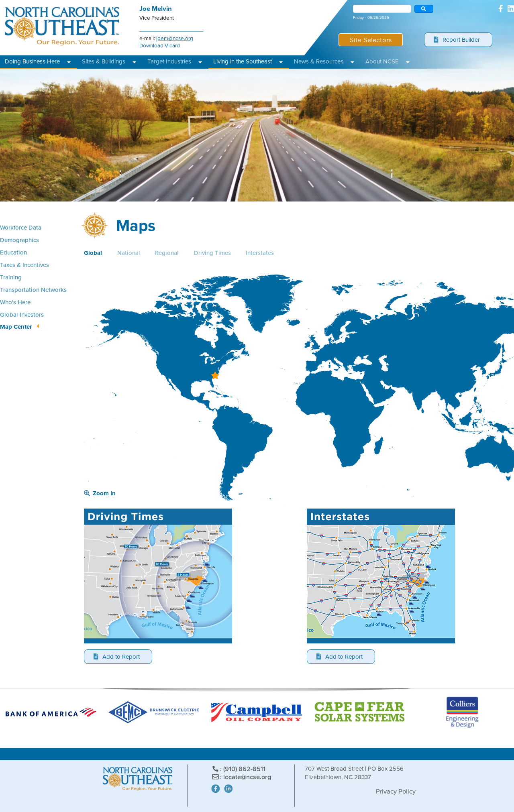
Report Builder (457, 40)
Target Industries (169, 61)
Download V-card (160, 45)
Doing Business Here (32, 61)
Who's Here (15, 302)
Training (11, 277)
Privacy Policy (396, 791)
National (129, 253)
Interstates (260, 253)
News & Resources (319, 61)
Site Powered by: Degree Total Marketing (334, 790)
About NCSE (382, 61)
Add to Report (117, 657)
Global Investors (22, 314)
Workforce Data (21, 227)
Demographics (19, 240)
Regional (167, 253)
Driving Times (212, 253)
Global (93, 253)
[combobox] (382, 9)
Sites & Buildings (104, 61)
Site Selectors (371, 40)
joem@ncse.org (175, 38)
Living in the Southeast (243, 61)
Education (13, 252)
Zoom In (100, 493)
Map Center (16, 327)
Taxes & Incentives (24, 265)
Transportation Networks (33, 290)
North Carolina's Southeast (62, 26)
